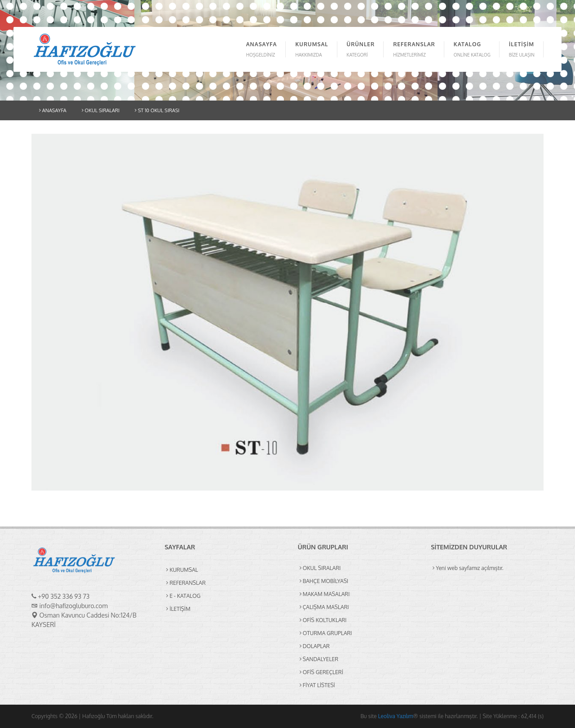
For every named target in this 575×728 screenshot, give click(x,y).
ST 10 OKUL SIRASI (157, 110)
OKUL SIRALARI (101, 110)
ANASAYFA (53, 110)
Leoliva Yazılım (396, 716)
